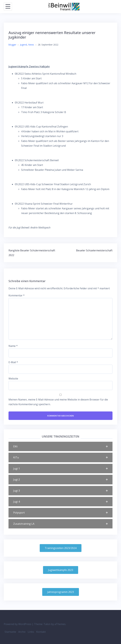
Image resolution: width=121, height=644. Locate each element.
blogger (12, 45)
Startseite (10, 632)
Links (31, 632)
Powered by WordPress (18, 624)
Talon (47, 624)
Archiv (22, 632)
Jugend (23, 45)
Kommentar (17, 295)
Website (13, 379)
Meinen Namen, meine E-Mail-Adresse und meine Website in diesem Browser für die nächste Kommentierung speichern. (58, 402)
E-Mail (13, 362)
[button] (60, 446)
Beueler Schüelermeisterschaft (94, 250)
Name (13, 346)
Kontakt (41, 632)
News (31, 45)
